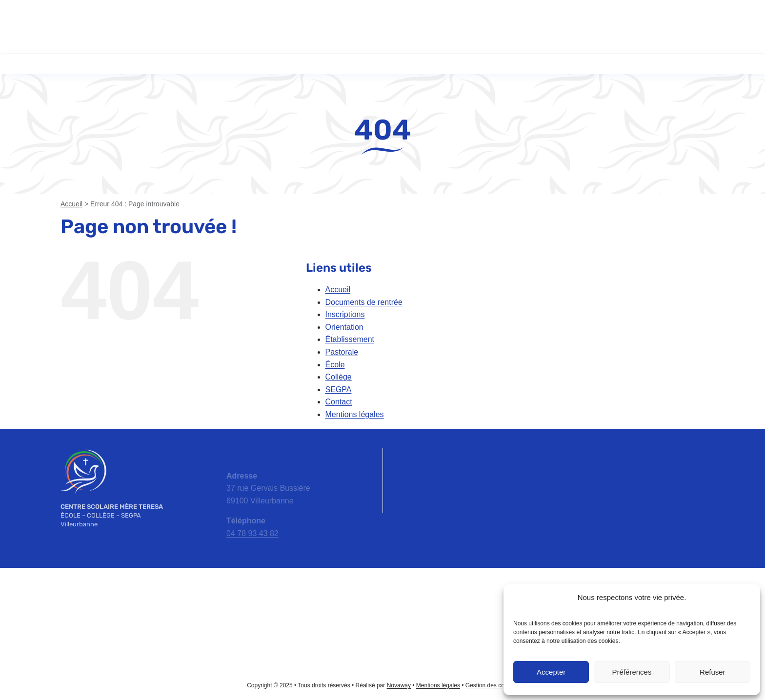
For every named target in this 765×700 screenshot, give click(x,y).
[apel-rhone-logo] (250, 601)
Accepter (551, 672)
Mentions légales (355, 414)
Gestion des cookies (492, 685)
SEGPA (339, 390)
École (335, 365)
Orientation (344, 327)
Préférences (632, 672)
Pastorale (342, 352)
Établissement (350, 339)
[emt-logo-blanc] (83, 452)
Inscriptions (345, 314)
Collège (339, 377)
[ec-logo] (117, 610)
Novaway (399, 685)
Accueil (71, 204)
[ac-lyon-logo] (382, 591)
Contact (339, 402)
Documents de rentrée (364, 302)
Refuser (713, 672)
